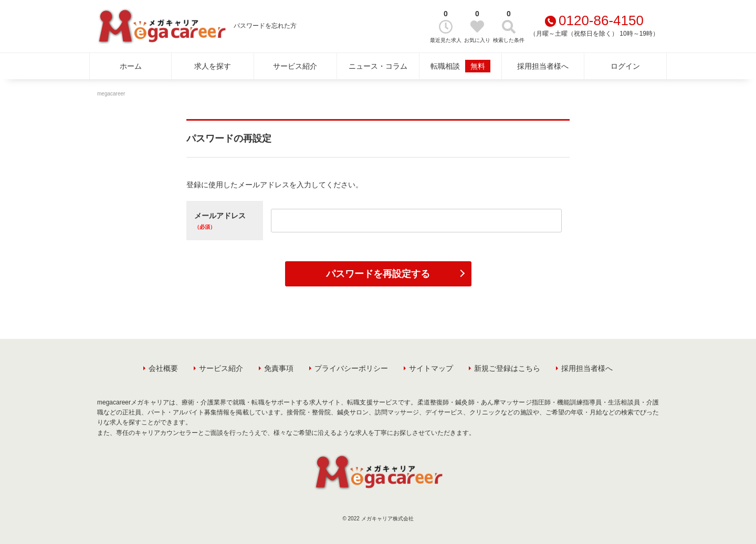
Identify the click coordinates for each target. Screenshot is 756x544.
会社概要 (163, 368)
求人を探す (213, 66)
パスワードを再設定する (378, 274)
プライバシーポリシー (351, 368)
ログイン (625, 66)
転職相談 (460, 66)
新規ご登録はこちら (507, 368)
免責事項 (279, 368)
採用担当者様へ (543, 66)
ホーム (131, 66)
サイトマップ (431, 368)
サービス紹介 (295, 66)
